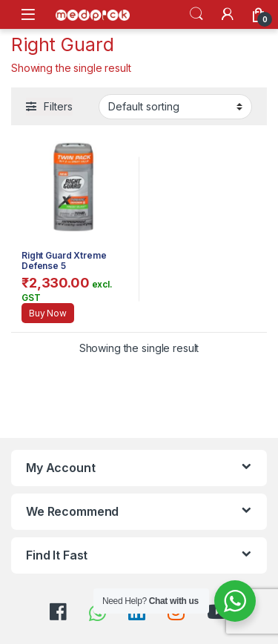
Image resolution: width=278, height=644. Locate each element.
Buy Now (48, 313)
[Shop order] (175, 107)
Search (196, 14)
